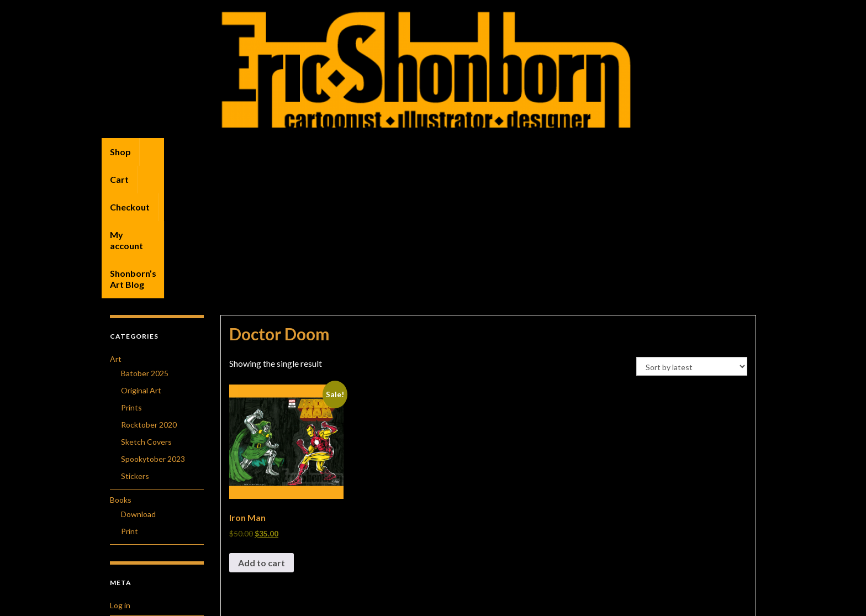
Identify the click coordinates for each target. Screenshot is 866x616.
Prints (131, 275)
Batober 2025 (145, 241)
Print (130, 399)
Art (116, 226)
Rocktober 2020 (149, 292)
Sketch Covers (146, 309)
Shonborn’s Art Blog (347, 152)
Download (138, 381)
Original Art (141, 258)
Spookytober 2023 (153, 326)
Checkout (204, 152)
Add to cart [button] (262, 430)
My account (265, 152)
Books (121, 367)
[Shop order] (692, 234)
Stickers (135, 343)
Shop (120, 152)
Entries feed (131, 494)
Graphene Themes (186, 602)
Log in (120, 473)
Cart (157, 152)
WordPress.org (136, 536)
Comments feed (138, 515)
